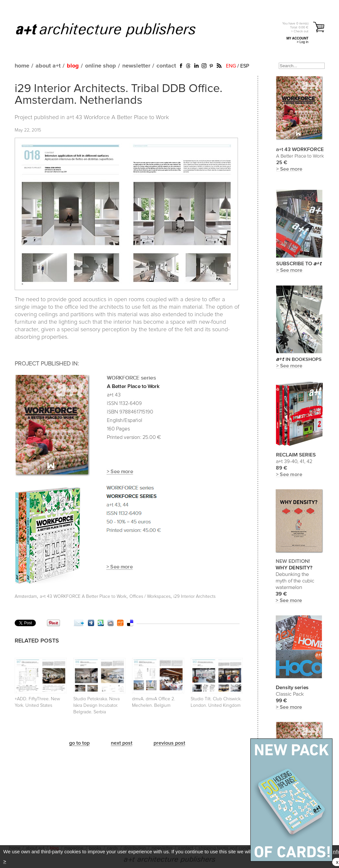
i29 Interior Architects (194, 597)
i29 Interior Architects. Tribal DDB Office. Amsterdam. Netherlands (118, 95)
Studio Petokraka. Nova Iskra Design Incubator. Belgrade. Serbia (96, 705)
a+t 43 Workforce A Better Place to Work (118, 117)
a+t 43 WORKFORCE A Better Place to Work (83, 597)
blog (73, 66)
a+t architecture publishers (114, 30)
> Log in (302, 42)
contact (166, 66)
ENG (231, 66)
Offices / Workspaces (150, 597)
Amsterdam (26, 597)
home (22, 66)
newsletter (136, 66)
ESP (245, 66)
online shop (101, 66)
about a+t (48, 66)
